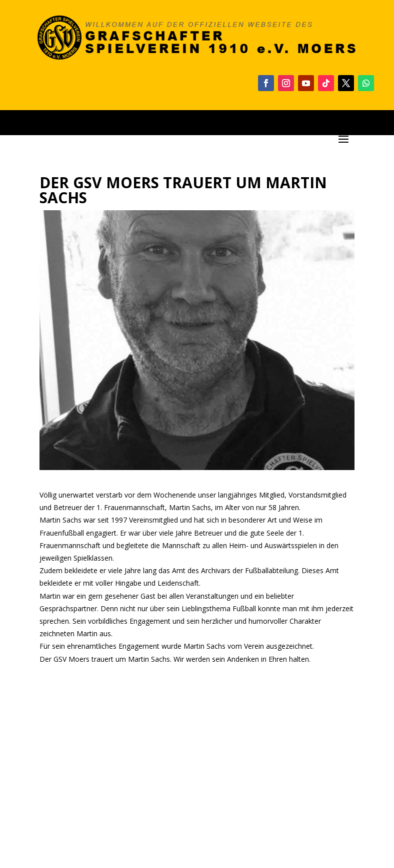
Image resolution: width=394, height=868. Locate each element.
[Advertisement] (197, 769)
